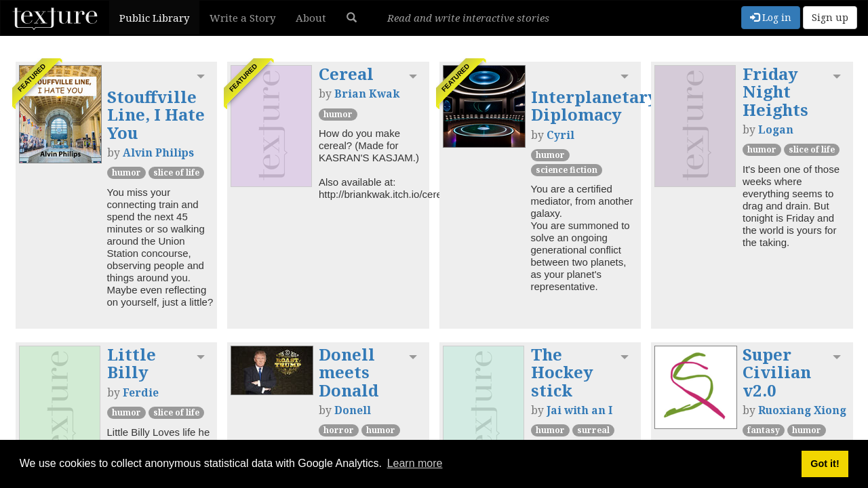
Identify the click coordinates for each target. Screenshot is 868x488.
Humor (126, 172)
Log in (771, 17)
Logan (776, 129)
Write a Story (242, 18)
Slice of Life (176, 172)
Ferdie (141, 392)
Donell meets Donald (349, 372)
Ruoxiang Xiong (802, 410)
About (311, 18)
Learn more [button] (415, 463)
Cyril (560, 135)
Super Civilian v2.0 (777, 372)
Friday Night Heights (775, 91)
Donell (353, 410)
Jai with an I (579, 410)
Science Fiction (567, 170)
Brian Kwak (367, 94)
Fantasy (764, 430)
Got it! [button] (825, 464)
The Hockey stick (562, 372)
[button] (352, 18)
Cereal (346, 74)
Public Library (154, 18)
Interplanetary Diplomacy (594, 105)
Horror (339, 430)
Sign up (830, 17)
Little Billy (132, 363)
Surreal (593, 430)
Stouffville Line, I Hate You (156, 115)
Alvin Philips (158, 152)
